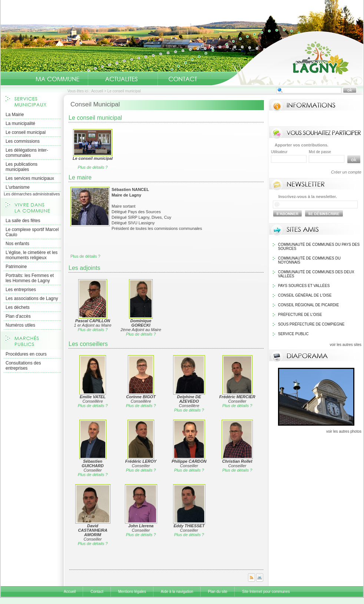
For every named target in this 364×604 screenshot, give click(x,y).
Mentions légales (132, 592)
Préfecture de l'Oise (300, 315)
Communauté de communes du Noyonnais (309, 260)
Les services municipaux (30, 178)
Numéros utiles (20, 325)
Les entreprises (21, 290)
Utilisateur (279, 152)
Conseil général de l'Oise (305, 295)
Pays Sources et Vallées (304, 286)
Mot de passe (320, 152)
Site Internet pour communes (266, 592)
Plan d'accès (18, 316)
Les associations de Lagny (32, 298)
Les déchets (18, 307)
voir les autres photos (344, 431)
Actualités (121, 79)
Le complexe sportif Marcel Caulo (32, 232)
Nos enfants (17, 244)
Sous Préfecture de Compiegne (311, 324)
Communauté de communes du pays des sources (319, 247)
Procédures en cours (26, 354)
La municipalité (20, 123)
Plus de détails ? (93, 167)
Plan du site (218, 592)
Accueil (287, 58)
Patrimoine (16, 267)
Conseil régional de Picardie (308, 305)
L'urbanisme (18, 187)
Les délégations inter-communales (27, 153)
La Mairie (15, 115)
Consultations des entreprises (23, 366)
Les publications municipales (21, 167)
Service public (293, 334)
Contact (183, 79)
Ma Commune (57, 79)
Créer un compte (346, 172)
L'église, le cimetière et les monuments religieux (32, 255)
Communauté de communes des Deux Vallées (316, 274)
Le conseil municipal (26, 132)
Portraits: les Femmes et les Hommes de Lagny (30, 278)
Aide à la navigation (177, 592)
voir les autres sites (345, 345)
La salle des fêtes (23, 221)
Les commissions (23, 141)
